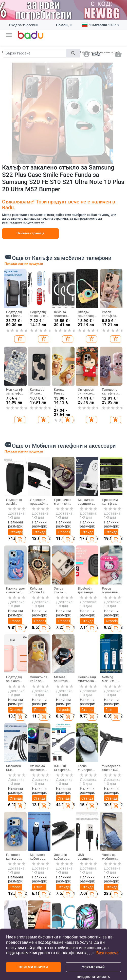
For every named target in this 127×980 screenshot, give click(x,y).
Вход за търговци (24, 25)
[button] (9, 35)
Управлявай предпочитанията (93, 969)
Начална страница (30, 233)
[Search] (34, 53)
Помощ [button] (64, 25)
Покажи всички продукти (24, 264)
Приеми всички (33, 967)
